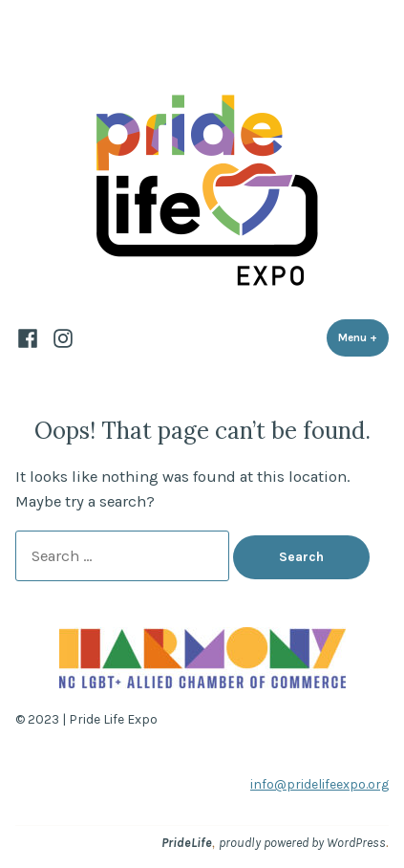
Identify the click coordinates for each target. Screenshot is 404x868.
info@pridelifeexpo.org (319, 784)
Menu (363, 337)
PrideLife (187, 842)
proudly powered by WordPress (302, 842)
